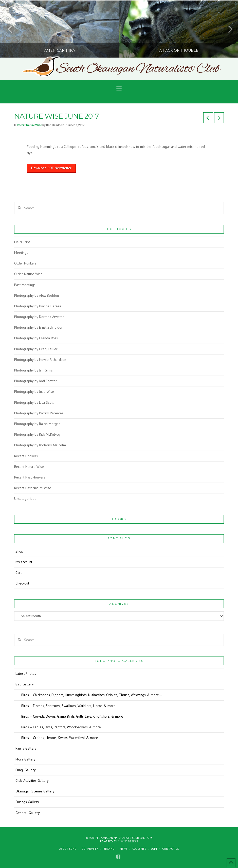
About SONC (68, 849)
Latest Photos (26, 674)
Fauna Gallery (26, 748)
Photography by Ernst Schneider (38, 327)
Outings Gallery (27, 802)
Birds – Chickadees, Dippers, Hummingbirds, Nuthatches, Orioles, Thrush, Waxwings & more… (91, 695)
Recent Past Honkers (30, 477)
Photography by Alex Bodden (36, 295)
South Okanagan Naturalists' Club (138, 69)
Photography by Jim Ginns (33, 370)
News (124, 849)
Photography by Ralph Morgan (37, 424)
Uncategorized (25, 499)
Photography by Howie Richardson (40, 360)
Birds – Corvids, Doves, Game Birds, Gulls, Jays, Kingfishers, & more (72, 716)
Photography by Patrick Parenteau (40, 413)
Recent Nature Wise (29, 125)
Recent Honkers (26, 456)
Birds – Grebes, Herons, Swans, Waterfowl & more (60, 738)
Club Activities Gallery (32, 781)
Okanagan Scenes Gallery (35, 791)
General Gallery (28, 813)
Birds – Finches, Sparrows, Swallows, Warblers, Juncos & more (68, 706)
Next (227, 29)
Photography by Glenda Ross (36, 338)
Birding (109, 849)
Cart (19, 573)
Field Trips (22, 242)
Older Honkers (25, 263)
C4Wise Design (128, 841)
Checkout (22, 583)
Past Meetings (25, 285)
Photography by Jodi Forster (35, 381)
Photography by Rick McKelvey (37, 434)
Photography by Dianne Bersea (38, 306)
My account (24, 562)
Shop (19, 551)
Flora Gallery (25, 759)
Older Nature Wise (28, 274)
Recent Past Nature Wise (33, 488)
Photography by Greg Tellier (36, 349)
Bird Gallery (25, 684)
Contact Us (170, 849)
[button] (119, 88)
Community (90, 849)
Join (154, 849)
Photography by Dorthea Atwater (39, 317)
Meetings (21, 253)
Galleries (139, 849)
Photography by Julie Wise (34, 392)
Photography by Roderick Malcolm (40, 445)
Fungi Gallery (26, 770)
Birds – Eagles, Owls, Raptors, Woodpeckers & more (61, 727)
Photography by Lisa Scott (34, 402)
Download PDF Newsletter (51, 168)
